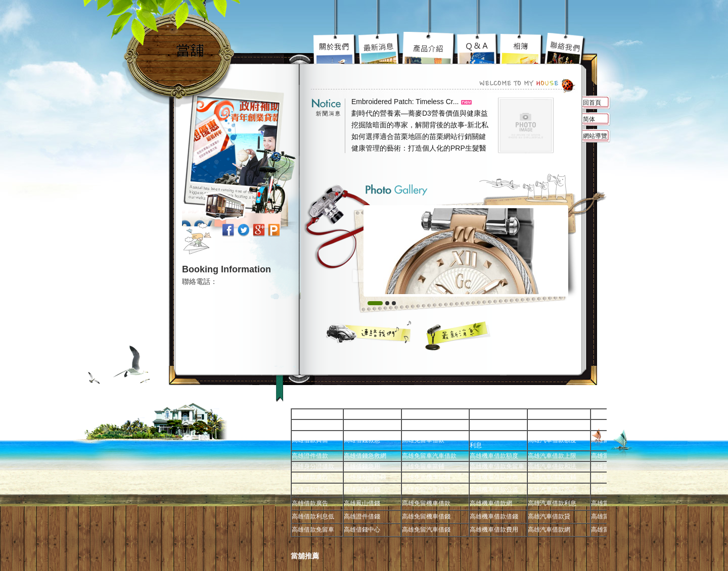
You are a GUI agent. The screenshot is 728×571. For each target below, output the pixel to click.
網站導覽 (595, 136)
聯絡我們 (369, 332)
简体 (589, 119)
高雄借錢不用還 (565, 48)
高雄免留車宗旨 (336, 48)
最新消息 (458, 336)
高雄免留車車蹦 (521, 48)
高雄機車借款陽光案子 (380, 48)
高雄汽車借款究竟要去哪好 (429, 48)
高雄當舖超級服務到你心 (478, 48)
